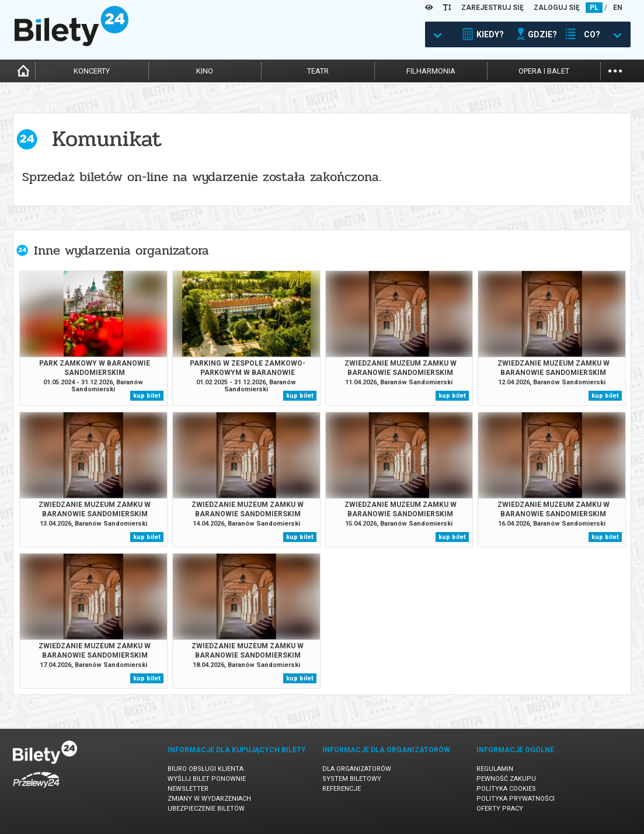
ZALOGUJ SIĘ (557, 8)
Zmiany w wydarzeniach (209, 799)
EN (618, 8)
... (615, 70)
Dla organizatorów (357, 769)
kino (205, 71)
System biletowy (352, 779)
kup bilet (147, 396)
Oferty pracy (500, 809)
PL (594, 8)
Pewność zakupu (506, 779)
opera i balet (544, 71)
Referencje (342, 789)
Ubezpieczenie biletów (206, 809)
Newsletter (188, 789)
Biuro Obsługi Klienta (206, 769)
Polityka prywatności (516, 799)
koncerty (92, 71)
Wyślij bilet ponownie (207, 779)
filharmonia (431, 71)
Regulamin (495, 769)
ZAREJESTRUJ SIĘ (492, 8)
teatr (318, 71)
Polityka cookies (506, 789)
